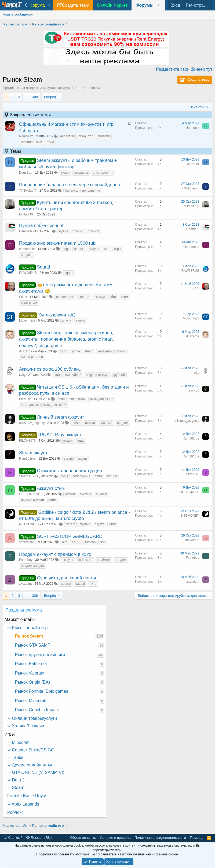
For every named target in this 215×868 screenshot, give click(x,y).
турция (112, 476)
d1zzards (26, 351)
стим (50, 142)
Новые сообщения (18, 14)
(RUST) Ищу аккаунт (60, 435)
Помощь (196, 838)
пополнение (91, 191)
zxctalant (25, 584)
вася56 (194, 390)
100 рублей (73, 375)
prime (76, 351)
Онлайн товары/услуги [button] (34, 718)
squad (69, 273)
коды (64, 476)
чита (93, 584)
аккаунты (81, 173)
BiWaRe (25, 399)
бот (114, 297)
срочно (78, 231)
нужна (64, 231)
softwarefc (26, 542)
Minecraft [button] (20, 742)
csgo (66, 249)
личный (107, 423)
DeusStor (26, 173)
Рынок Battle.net (31, 664)
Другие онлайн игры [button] (31, 765)
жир (106, 249)
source (66, 584)
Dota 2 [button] (18, 780)
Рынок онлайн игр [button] (29, 628)
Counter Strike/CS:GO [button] (33, 750)
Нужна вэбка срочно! (41, 226)
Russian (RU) (39, 838)
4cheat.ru (67, 136)
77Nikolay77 (28, 191)
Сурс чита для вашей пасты (67, 578)
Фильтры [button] (198, 107)
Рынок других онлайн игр (40, 655)
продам (123, 423)
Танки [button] (17, 757)
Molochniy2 (27, 321)
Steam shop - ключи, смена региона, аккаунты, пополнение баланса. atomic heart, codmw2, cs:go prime (66, 339)
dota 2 (85, 297)
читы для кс (30, 405)
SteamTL (26, 476)
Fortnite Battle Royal (27, 796)
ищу (81, 441)
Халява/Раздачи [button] (28, 726)
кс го (89, 560)
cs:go (63, 351)
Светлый (13, 838)
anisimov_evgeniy (32, 423)
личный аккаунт (33, 500)
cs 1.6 (76, 542)
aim (65, 542)
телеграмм (29, 303)
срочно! (93, 231)
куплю (81, 321)
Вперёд (50, 97)
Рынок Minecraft (31, 701)
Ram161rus (191, 438)
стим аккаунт (102, 173)
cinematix (192, 128)
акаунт (83, 459)
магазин (104, 136)
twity (22, 375)
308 (35, 97)
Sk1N (23, 297)
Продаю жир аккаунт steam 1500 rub (57, 243)
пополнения (81, 476)
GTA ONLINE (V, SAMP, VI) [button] (38, 772)
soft (103, 542)
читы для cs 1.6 (102, 399)
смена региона (32, 357)
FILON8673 (27, 441)
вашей (80, 584)
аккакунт (100, 297)
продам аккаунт (33, 566)
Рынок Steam (29, 636)
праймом (104, 560)
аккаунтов (86, 136)
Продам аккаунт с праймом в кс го (55, 554)
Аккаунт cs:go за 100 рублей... (51, 369)
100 (57, 375)
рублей (120, 375)
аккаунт (93, 249)
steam (65, 173)
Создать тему (75, 5)
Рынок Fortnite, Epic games (42, 691)
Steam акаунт (33, 453)
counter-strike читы (72, 399)
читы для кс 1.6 (55, 405)
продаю (27, 255)
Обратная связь (83, 838)
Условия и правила (115, 838)
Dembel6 (25, 231)
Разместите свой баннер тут (184, 69)
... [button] (26, 97)
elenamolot (27, 249)
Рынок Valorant (30, 673)
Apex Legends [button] (25, 804)
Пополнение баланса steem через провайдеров (70, 185)
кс (79, 560)
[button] (49, 5)
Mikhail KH (27, 214)
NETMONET (28, 524)
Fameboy (26, 560)
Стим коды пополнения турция (70, 471)
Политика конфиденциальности (160, 838)
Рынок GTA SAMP (33, 645)
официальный (32, 142)
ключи (67, 321)
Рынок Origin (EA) (32, 682)
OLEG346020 (29, 494)
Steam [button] (18, 787)
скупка (100, 524)
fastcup (90, 542)
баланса (71, 191)
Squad (44, 267)
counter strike (66, 297)
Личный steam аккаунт (61, 417)
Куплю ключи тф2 (57, 315)
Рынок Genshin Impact (37, 710)
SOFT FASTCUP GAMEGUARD (70, 536)
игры (118, 249)
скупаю (85, 524)
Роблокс (15, 812)
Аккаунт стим (51, 488)
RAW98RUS (28, 273)
